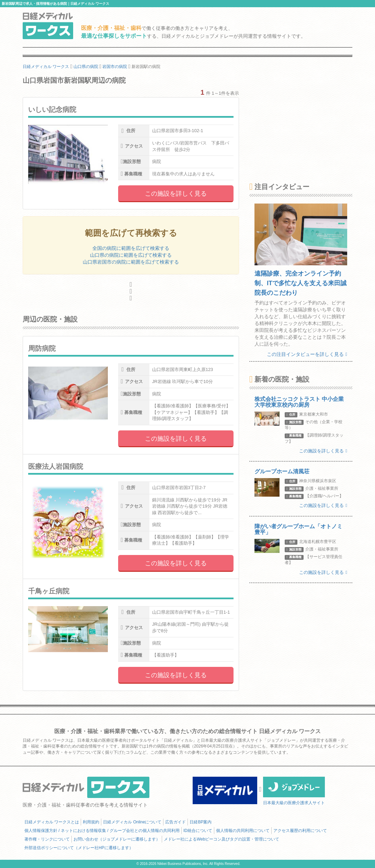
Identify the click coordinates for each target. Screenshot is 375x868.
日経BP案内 (201, 822)
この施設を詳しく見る (176, 194)
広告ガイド (175, 822)
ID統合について (198, 831)
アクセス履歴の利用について (300, 831)
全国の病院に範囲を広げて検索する (131, 248)
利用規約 (91, 822)
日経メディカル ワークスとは (52, 822)
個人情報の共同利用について (243, 831)
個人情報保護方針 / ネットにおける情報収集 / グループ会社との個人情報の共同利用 (102, 831)
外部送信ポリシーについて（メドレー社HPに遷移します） (79, 848)
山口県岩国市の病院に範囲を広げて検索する (131, 262)
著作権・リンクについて (47, 839)
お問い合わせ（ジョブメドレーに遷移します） (117, 839)
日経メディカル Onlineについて (132, 822)
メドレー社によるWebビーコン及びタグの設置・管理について (221, 839)
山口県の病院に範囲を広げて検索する (131, 255)
